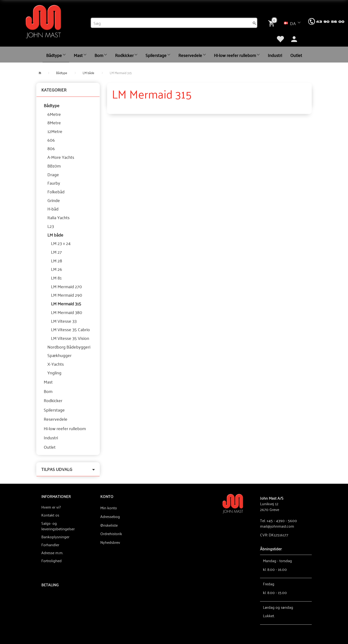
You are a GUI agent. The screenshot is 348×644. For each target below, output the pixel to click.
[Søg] (254, 23)
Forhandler (50, 545)
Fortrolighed (51, 560)
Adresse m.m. (52, 553)
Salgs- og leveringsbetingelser (58, 526)
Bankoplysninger (55, 537)
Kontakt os (50, 515)
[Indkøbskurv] (272, 23)
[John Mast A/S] (233, 503)
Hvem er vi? (51, 507)
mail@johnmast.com (277, 526)
